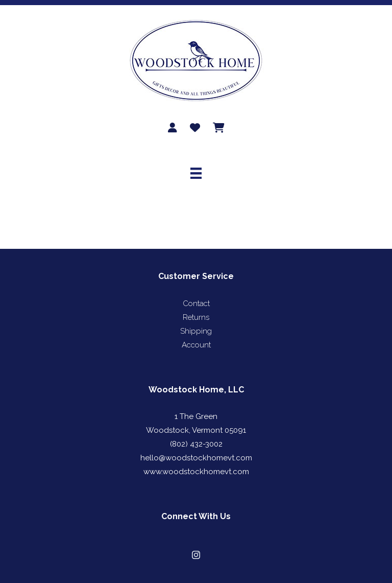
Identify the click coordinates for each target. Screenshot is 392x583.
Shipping (196, 331)
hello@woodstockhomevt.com (196, 458)
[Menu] (196, 173)
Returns (196, 317)
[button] (196, 555)
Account (196, 345)
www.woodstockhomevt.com (196, 472)
